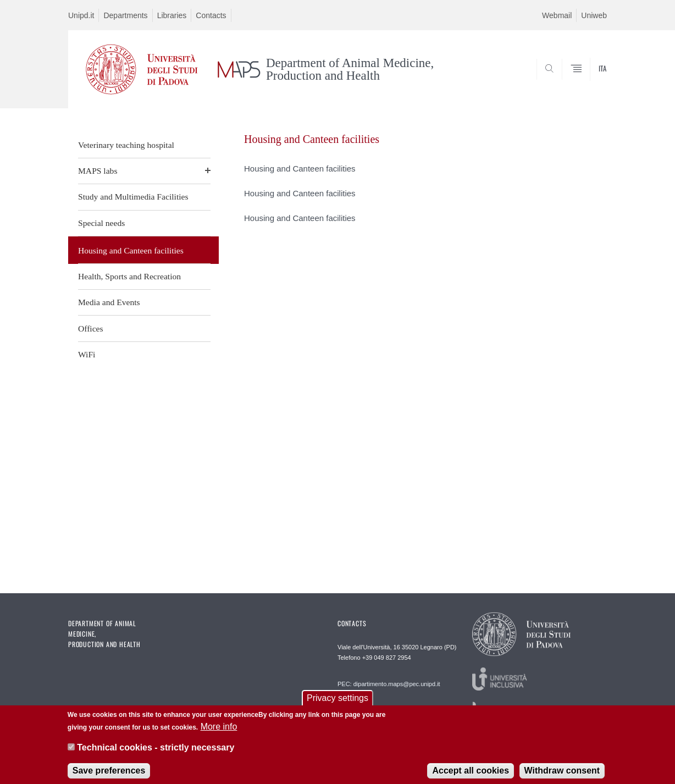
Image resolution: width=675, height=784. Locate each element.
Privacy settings (337, 703)
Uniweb (594, 15)
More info (219, 731)
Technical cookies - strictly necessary (156, 753)
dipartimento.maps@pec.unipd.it (397, 684)
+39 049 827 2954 (387, 658)
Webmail (557, 15)
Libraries (172, 15)
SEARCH (588, 82)
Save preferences (109, 775)
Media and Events (109, 302)
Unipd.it (81, 15)
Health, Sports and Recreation (129, 276)
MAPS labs (98, 171)
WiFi (87, 354)
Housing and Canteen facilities (131, 250)
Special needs (101, 223)
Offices (91, 328)
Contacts (211, 15)
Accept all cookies (471, 775)
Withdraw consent (562, 775)
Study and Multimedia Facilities (133, 197)
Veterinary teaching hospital (126, 145)
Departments (125, 15)
